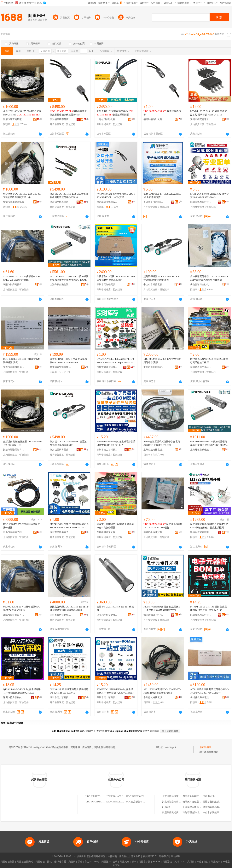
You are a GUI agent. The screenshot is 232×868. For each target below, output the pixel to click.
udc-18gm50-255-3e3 (175, 747)
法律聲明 (112, 856)
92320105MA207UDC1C (118, 802)
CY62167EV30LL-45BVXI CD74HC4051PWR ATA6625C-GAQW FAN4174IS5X (116, 361)
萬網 (177, 862)
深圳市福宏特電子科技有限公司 (201, 119)
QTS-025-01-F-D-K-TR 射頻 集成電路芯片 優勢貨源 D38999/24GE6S (22, 691)
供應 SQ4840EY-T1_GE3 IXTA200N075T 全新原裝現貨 (162, 196)
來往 (199, 862)
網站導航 (176, 856)
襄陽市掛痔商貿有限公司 (14, 284)
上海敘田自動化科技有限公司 (107, 119)
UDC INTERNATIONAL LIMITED (143, 796)
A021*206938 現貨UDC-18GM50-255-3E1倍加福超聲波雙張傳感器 (162, 691)
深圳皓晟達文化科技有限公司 (201, 367)
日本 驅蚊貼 (209, 796)
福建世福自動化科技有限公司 (154, 119)
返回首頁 (155, 731)
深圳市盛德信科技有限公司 (107, 367)
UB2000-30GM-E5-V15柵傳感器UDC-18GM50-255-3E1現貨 (22, 608)
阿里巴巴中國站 (44, 862)
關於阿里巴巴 (150, 856)
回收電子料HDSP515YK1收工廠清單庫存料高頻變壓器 (115, 526)
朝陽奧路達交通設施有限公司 (198, 802)
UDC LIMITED (93, 796)
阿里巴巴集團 (8, 862)
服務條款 (124, 856)
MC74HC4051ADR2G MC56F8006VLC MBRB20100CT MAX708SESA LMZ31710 (69, 526)
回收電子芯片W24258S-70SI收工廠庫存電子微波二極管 (209, 361)
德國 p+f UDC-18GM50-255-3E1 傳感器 (115, 608)
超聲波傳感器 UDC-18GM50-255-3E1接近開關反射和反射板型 (162, 278)
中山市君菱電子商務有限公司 (14, 532)
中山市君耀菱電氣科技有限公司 (154, 284)
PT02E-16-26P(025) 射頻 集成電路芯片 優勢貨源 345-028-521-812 (116, 443)
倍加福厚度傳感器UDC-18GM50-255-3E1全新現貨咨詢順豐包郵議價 (209, 278)
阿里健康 (216, 862)
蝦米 (134, 862)
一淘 (97, 862)
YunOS (156, 862)
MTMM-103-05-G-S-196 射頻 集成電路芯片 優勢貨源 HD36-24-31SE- (209, 113)
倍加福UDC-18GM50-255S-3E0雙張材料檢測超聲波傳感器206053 (69, 196)
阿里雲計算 (144, 862)
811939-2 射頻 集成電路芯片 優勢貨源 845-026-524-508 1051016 (69, 691)
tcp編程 (166, 807)
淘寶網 (72, 862)
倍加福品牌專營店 (59, 119)
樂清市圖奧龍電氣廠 (14, 202)
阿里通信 (167, 862)
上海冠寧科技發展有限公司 (107, 615)
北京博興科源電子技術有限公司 (178, 796)
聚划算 (88, 862)
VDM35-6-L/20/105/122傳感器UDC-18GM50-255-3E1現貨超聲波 (22, 278)
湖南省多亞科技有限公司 (195, 796)
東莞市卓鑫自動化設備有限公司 (14, 367)
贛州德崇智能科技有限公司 (61, 367)
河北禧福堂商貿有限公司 (175, 802)
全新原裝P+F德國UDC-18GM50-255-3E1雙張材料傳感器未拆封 (116, 278)
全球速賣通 (60, 862)
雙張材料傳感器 (162, 113)
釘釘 (206, 862)
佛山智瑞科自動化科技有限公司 (201, 284)
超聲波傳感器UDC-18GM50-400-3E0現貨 (163, 526)
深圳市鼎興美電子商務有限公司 (61, 532)
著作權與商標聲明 (96, 856)
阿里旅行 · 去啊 (109, 862)
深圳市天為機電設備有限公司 (107, 284)
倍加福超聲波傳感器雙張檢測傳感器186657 (68, 113)
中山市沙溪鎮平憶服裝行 (216, 812)
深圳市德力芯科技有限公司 (201, 202)
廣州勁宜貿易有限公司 (214, 807)
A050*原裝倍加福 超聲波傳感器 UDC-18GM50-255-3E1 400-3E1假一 (210, 691)
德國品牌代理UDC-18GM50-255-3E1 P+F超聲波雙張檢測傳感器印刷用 (69, 608)
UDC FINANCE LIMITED (119, 796)
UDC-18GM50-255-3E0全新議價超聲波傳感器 (21, 526)
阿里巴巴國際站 (25, 862)
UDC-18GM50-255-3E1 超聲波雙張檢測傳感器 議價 (22, 361)
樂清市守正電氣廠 (12, 119)
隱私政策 (136, 856)
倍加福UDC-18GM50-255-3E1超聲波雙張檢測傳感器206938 (68, 443)
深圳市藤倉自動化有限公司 (61, 615)
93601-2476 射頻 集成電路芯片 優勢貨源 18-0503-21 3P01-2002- (209, 196)
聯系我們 (164, 856)
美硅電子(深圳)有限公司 (154, 202)
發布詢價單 (205, 747)
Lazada (116, 865)
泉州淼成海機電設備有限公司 (107, 202)
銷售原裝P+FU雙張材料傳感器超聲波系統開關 (116, 113)
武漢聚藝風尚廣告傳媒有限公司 (178, 812)
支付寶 (191, 862)
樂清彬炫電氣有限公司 (201, 532)
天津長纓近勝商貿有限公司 (196, 807)
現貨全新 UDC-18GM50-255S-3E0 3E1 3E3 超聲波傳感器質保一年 (22, 196)
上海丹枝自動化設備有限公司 (61, 284)
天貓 (80, 862)
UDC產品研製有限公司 (138, 802)
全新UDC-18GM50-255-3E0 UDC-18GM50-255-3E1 (22, 113)
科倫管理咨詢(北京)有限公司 (197, 812)
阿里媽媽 (125, 862)
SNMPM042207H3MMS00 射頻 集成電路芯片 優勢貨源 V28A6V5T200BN (115, 691)
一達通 (226, 862)
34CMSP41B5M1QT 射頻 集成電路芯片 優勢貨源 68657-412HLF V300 (162, 608)
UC (183, 862)
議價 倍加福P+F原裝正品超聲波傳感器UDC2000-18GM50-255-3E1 (68, 361)
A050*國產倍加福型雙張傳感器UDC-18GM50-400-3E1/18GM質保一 (116, 196)
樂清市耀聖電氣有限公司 (14, 450)
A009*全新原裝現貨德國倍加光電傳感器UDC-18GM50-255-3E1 (162, 443)
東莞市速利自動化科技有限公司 (154, 367)
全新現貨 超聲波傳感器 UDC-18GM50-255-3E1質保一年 (22, 443)
